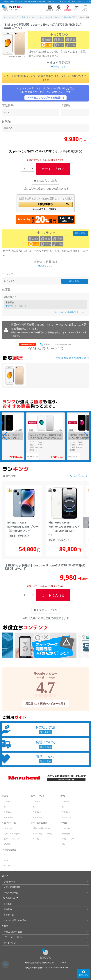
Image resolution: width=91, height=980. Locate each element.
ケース (36, 839)
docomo (8, 801)
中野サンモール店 (14, 306)
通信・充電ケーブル (42, 828)
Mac (64, 844)
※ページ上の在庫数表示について (71, 312)
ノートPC (66, 828)
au (5, 807)
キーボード (9, 866)
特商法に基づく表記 (13, 932)
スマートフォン (38, 796)
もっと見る (76, 476)
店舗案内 (8, 909)
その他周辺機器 (9, 850)
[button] (46, 206)
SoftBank (8, 812)
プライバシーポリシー (14, 937)
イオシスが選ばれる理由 (15, 920)
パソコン (64, 823)
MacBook (66, 834)
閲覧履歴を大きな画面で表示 (72, 358)
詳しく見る (81, 233)
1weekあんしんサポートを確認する (46, 98)
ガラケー (8, 828)
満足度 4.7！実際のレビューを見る (46, 703)
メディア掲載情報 (12, 887)
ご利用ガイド (10, 882)
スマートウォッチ (12, 839)
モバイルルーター (12, 834)
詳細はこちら (58, 66)
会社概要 (8, 904)
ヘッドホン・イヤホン (43, 834)
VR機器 (7, 844)
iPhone (5, 796)
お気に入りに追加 (45, 181)
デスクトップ (68, 839)
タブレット (65, 796)
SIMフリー (9, 817)
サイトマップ (10, 943)
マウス (7, 861)
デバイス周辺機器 (39, 823)
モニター (8, 855)
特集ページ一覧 (11, 893)
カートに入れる (53, 169)
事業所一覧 (9, 915)
